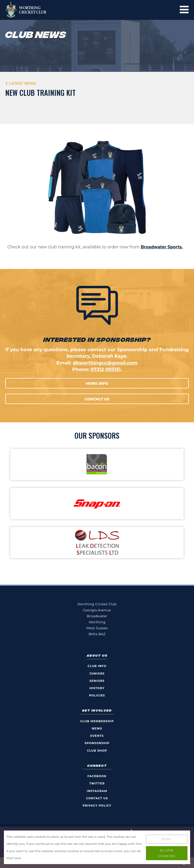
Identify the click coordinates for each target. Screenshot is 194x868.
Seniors (97, 681)
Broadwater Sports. (162, 247)
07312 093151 (106, 369)
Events (97, 736)
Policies (97, 695)
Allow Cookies (167, 853)
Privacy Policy (97, 806)
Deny (167, 839)
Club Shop (97, 751)
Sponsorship (97, 743)
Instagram (97, 791)
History (97, 688)
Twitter (97, 783)
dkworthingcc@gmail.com (105, 363)
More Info (97, 383)
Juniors (97, 674)
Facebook (97, 776)
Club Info (97, 666)
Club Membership (97, 721)
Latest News (23, 83)
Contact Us (97, 399)
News (97, 728)
